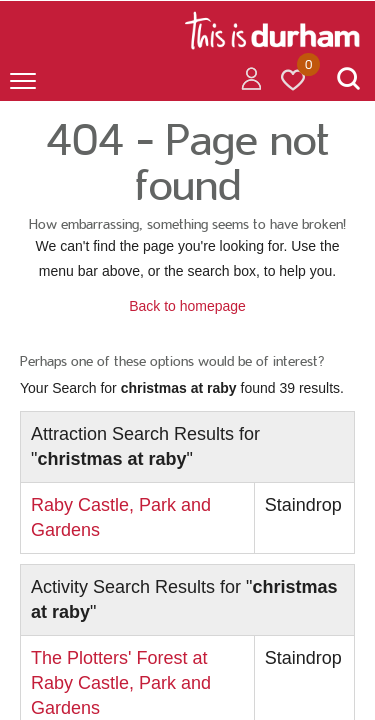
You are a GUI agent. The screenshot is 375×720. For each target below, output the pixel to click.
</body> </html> (187, 360)
